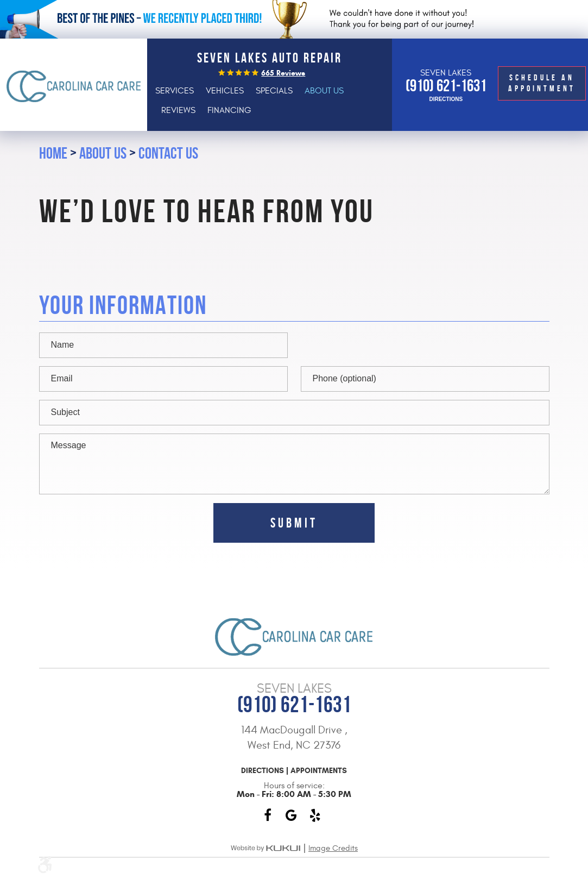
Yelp (315, 815)
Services (175, 91)
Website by (265, 848)
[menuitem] (175, 91)
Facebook (268, 815)
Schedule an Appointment (542, 83)
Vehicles (225, 91)
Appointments (319, 771)
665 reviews (283, 73)
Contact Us (168, 153)
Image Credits (333, 848)
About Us (324, 91)
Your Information (123, 306)
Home (53, 153)
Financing (229, 110)
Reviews (178, 110)
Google (292, 815)
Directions (446, 99)
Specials (274, 91)
